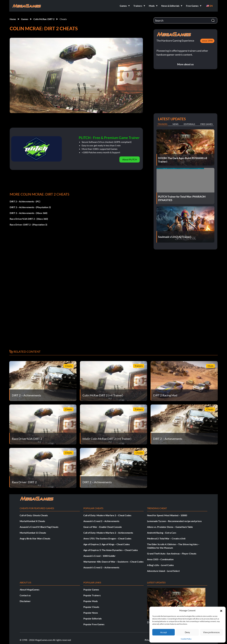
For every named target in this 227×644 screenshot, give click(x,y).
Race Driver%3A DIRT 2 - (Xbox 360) (29, 219)
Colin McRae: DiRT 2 (44, 19)
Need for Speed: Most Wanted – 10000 (167, 515)
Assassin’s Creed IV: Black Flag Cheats (39, 527)
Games (25, 19)
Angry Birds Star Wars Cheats (35, 538)
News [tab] (175, 124)
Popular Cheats (91, 607)
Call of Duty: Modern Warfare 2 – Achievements (108, 533)
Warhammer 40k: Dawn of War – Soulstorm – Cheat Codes (113, 562)
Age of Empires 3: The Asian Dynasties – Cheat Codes (111, 550)
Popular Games (91, 590)
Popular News (91, 613)
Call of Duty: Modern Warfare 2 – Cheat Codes (107, 515)
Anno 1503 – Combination (160, 559)
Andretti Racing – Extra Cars (162, 533)
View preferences (211, 632)
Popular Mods (91, 601)
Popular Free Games (94, 624)
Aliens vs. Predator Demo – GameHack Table (170, 527)
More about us (185, 64)
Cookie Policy (186, 639)
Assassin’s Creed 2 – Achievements (101, 521)
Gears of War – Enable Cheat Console (103, 527)
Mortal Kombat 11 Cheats (33, 533)
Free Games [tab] (206, 124)
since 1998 (207, 41)
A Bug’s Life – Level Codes (160, 565)
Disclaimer (25, 601)
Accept (164, 632)
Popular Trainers (92, 595)
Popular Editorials (93, 618)
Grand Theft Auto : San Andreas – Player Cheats (172, 553)
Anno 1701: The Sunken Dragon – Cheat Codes (107, 538)
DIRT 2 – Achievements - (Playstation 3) (30, 207)
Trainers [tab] (162, 124)
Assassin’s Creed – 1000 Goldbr (99, 556)
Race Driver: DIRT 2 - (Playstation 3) (28, 225)
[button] (221, 610)
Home (13, 19)
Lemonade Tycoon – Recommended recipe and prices (174, 521)
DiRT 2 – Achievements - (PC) (25, 201)
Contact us (25, 595)
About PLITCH (130, 159)
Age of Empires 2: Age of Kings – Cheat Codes (107, 544)
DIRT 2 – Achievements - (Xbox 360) (29, 213)
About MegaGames (30, 590)
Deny (187, 632)
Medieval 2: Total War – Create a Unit (166, 538)
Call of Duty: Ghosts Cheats (34, 515)
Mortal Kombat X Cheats (32, 521)
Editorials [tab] (189, 124)
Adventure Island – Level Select (163, 571)
